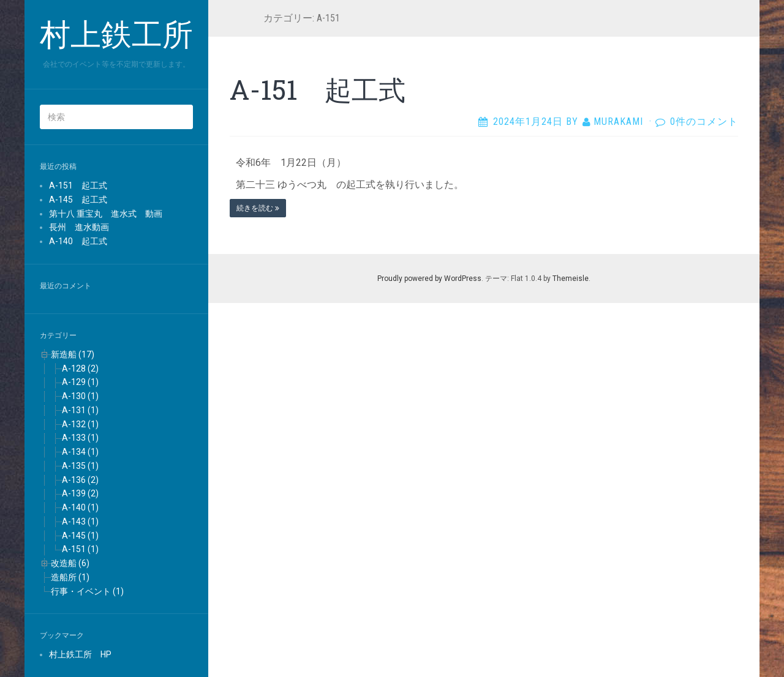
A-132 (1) (80, 424)
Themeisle (571, 279)
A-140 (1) (80, 507)
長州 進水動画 (79, 227)
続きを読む (258, 208)
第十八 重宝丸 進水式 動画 (106, 214)
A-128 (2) (80, 368)
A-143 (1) (80, 522)
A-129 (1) (80, 382)
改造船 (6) (70, 563)
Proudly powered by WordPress (429, 279)
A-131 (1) (80, 410)
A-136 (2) (80, 480)
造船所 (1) (70, 577)
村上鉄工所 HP (80, 654)
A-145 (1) (80, 536)
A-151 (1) (80, 549)
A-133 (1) (80, 438)
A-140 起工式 (78, 241)
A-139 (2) (80, 493)
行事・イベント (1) (87, 591)
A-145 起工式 (78, 200)
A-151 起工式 (78, 185)
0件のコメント (704, 122)
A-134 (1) (80, 452)
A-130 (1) (80, 396)
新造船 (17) (73, 354)
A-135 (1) (80, 466)
